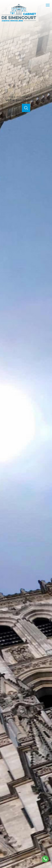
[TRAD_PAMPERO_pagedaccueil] (19, 21)
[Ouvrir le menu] (49, 5)
